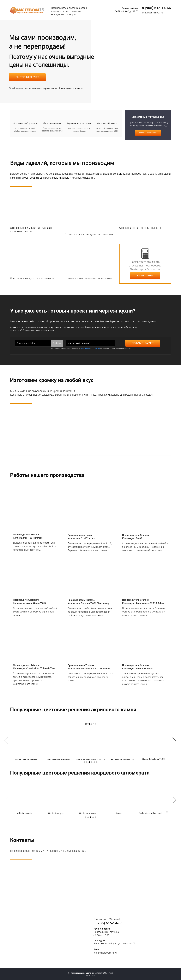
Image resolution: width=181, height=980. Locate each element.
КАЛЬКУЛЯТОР (145, 276)
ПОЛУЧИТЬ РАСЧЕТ (143, 343)
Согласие (96, 348)
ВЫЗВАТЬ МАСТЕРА (148, 133)
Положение (85, 348)
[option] (91, 741)
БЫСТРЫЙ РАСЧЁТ (27, 77)
